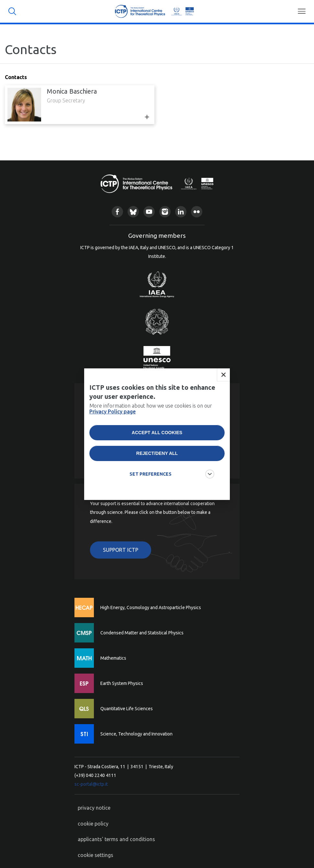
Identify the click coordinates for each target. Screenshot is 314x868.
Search (12, 11)
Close (223, 392)
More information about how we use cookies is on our (151, 426)
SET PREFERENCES (151, 491)
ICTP (154, 11)
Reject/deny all (157, 470)
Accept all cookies (157, 450)
